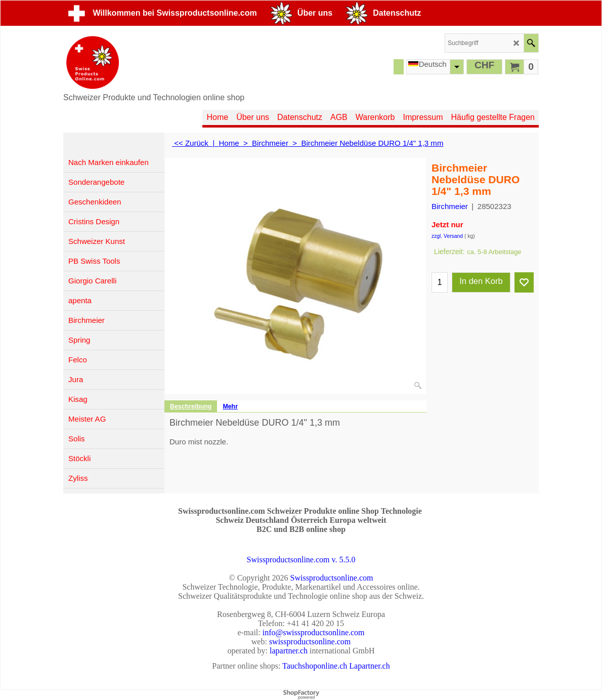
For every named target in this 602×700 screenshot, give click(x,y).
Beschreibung (191, 406)
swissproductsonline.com (310, 642)
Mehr (230, 406)
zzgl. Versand (447, 236)
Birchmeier (450, 206)
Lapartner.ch (369, 666)
